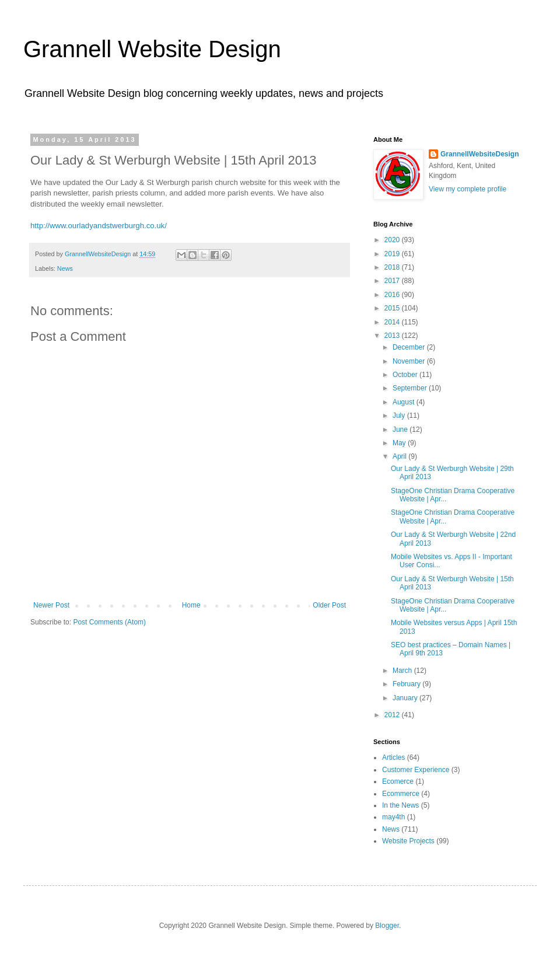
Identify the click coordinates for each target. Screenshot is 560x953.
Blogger (387, 926)
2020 (393, 240)
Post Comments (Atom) (109, 622)
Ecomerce (398, 781)
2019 (393, 254)
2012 (393, 715)
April (400, 456)
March (403, 671)
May (400, 443)
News (65, 268)
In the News (400, 805)
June (401, 430)
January (406, 698)
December (410, 347)
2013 (393, 336)
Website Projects (408, 841)
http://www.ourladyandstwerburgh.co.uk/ (99, 226)
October (406, 375)
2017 (393, 281)
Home (191, 605)
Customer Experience (416, 770)
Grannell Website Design (152, 49)
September (411, 388)
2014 (393, 322)
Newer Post (51, 605)
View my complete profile (468, 189)
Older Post (329, 605)
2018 (393, 267)
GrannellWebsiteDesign (480, 154)
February (407, 684)
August (405, 402)
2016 (393, 295)
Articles (393, 757)
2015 (393, 308)
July (400, 416)
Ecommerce (401, 794)
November (410, 361)
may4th (393, 817)
